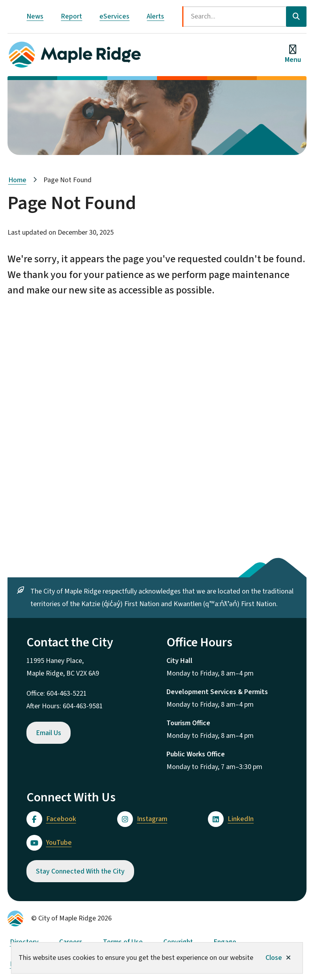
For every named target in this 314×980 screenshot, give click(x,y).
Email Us (49, 733)
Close (274, 958)
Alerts (155, 16)
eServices (114, 16)
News (35, 16)
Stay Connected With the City (80, 871)
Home (17, 180)
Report (71, 16)
